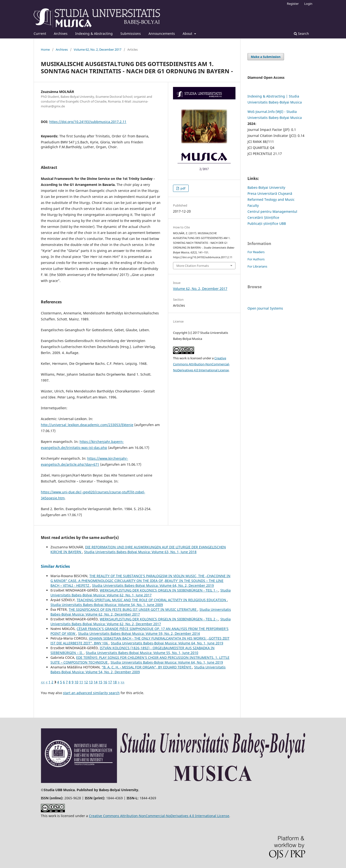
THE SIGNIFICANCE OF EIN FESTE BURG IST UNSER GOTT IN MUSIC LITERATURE (133, 609)
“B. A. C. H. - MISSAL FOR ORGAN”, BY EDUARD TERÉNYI (147, 667)
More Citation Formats (193, 266)
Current (40, 34)
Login (308, 4)
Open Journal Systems (265, 308)
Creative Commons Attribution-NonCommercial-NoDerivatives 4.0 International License (201, 364)
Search (301, 34)
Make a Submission (266, 57)
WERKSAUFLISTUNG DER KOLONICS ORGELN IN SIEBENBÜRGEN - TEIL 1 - (159, 590)
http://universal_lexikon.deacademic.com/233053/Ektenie (87, 425)
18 (115, 682)
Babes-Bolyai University (266, 187)
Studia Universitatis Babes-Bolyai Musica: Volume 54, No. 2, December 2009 (138, 669)
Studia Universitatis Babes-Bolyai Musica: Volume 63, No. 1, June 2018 (140, 552)
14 (96, 682)
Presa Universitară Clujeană (270, 193)
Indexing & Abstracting (94, 34)
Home (45, 49)
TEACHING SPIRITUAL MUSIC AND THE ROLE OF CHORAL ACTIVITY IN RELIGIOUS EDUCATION (152, 600)
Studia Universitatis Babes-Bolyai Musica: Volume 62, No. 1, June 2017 (141, 593)
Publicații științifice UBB (267, 223)
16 (105, 682)
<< (43, 682)
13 (91, 682)
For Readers (256, 252)
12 (86, 682)
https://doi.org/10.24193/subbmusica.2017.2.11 (88, 122)
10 (76, 682)
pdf (182, 188)
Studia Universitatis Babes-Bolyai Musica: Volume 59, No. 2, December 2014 (139, 633)
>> (123, 682)
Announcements (162, 34)
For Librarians (257, 266)
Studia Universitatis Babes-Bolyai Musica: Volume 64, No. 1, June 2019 (167, 643)
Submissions (131, 34)
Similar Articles (55, 566)
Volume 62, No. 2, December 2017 (98, 49)
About (188, 34)
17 (110, 682)
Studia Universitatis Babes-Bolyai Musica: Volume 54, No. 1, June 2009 (107, 605)
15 (100, 682)
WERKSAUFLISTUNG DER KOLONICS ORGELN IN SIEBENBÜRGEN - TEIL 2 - (159, 619)
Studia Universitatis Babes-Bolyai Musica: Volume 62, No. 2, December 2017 (141, 621)
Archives (61, 34)
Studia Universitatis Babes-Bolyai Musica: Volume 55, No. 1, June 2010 (142, 653)
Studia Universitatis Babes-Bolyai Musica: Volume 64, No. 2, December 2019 (153, 585)
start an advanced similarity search (91, 693)
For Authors (256, 259)
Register (293, 4)
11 (81, 682)
